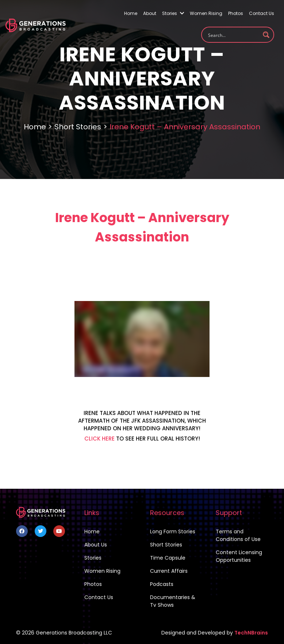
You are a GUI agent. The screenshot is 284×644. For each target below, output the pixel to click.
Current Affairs (169, 571)
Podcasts (162, 584)
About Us (96, 545)
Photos (236, 13)
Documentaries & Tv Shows (173, 601)
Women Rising (206, 13)
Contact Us (262, 13)
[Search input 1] (233, 35)
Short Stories (78, 127)
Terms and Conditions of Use (238, 535)
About (150, 13)
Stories (173, 13)
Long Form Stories (173, 531)
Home (131, 13)
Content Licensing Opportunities (239, 556)
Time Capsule (168, 558)
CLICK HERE (99, 439)
